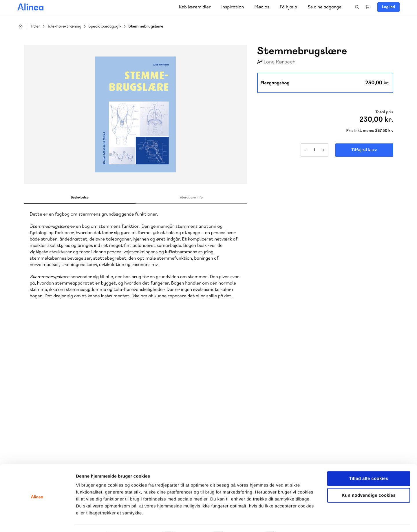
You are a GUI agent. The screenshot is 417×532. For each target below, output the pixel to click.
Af (260, 62)
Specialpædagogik (105, 27)
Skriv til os (143, 383)
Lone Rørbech (279, 62)
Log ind (388, 7)
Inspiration (233, 7)
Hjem (21, 26)
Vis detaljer (301, 521)
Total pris (384, 112)
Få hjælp (288, 7)
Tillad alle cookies (369, 463)
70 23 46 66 (248, 370)
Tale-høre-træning (64, 27)
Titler (35, 27)
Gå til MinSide (344, 352)
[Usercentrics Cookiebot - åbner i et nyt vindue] (38, 521)
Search (357, 7)
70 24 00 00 (353, 406)
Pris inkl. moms (360, 131)
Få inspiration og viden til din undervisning (148, 417)
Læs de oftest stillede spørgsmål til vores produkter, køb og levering (257, 417)
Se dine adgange (324, 7)
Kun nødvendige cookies (369, 480)
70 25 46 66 (144, 370)
